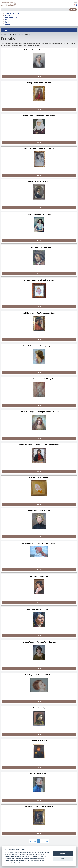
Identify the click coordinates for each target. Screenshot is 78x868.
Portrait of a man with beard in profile (39, 807)
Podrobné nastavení (17, 863)
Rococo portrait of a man (39, 774)
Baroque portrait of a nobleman (39, 83)
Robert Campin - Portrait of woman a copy (39, 116)
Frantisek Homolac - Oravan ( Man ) (39, 247)
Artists (6, 15)
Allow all (63, 854)
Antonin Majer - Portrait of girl (39, 511)
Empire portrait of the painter (39, 182)
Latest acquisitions (11, 13)
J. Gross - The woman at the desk (39, 214)
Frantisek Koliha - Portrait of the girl (39, 379)
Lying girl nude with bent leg (39, 478)
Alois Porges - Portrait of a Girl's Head (39, 675)
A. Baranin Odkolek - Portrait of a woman (39, 50)
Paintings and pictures (16, 35)
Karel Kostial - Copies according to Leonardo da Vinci (39, 412)
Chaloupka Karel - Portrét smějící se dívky (39, 280)
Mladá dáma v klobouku (39, 576)
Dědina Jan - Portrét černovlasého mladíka (39, 149)
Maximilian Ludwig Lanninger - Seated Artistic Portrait (39, 445)
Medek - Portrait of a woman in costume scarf (39, 543)
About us (7, 20)
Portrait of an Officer (39, 741)
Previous (33, 841)
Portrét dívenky (39, 708)
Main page (4, 35)
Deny (63, 859)
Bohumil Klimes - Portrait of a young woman (39, 346)
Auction (7, 22)
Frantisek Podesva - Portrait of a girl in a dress (39, 642)
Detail (39, 76)
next (46, 841)
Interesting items (10, 18)
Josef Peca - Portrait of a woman (39, 609)
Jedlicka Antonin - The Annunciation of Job (39, 313)
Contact (7, 24)
